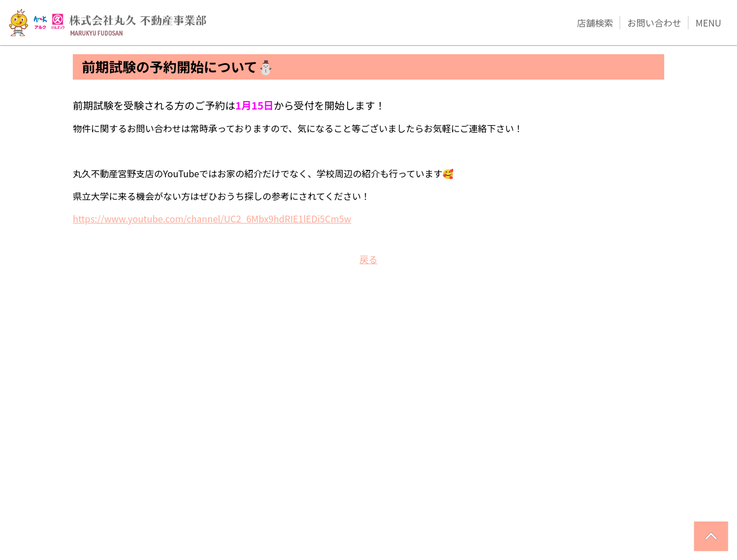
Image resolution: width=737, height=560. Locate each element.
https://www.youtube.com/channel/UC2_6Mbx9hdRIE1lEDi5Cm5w (212, 218)
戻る (368, 259)
